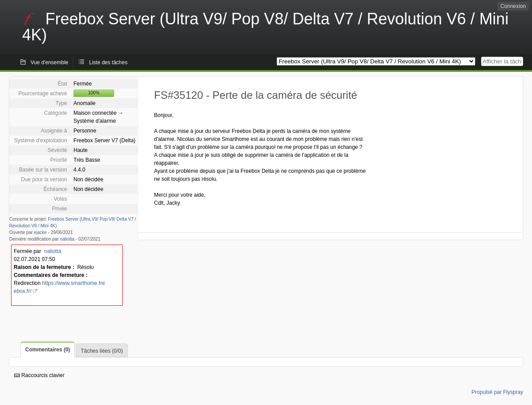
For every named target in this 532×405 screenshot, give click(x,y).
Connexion (513, 6)
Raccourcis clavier (39, 375)
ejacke (40, 232)
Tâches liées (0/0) (102, 351)
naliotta (67, 239)
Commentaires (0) (48, 350)
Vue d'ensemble (49, 62)
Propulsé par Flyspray (497, 392)
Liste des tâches (108, 62)
